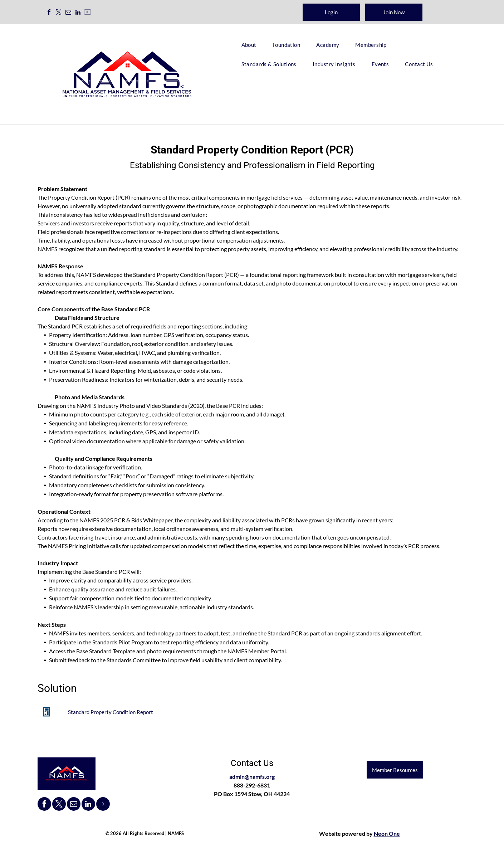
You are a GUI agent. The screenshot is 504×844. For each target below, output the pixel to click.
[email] (68, 13)
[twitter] (59, 13)
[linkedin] (78, 13)
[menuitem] (252, 45)
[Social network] (88, 13)
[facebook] (49, 13)
